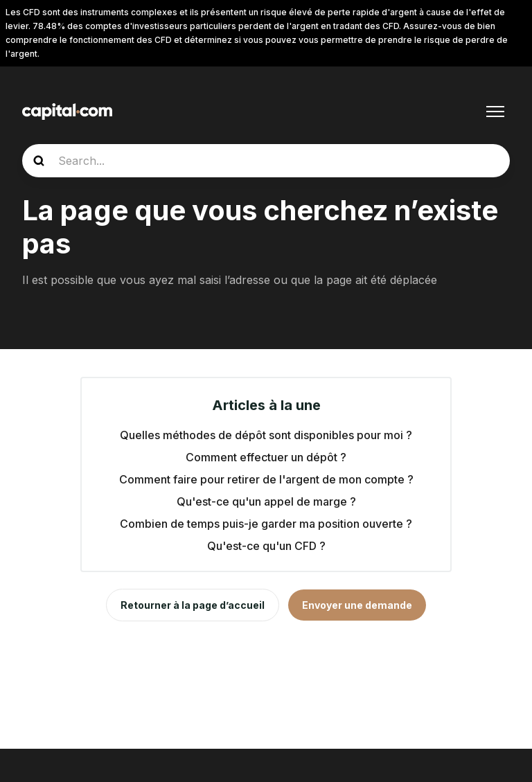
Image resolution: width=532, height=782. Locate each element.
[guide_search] (266, 161)
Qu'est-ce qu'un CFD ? (266, 546)
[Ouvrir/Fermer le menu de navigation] (495, 112)
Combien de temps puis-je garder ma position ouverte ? (266, 524)
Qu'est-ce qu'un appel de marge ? (266, 501)
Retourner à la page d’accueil (193, 605)
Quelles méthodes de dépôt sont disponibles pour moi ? (266, 435)
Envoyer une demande (357, 605)
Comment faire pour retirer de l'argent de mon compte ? (266, 479)
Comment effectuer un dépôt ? (266, 457)
